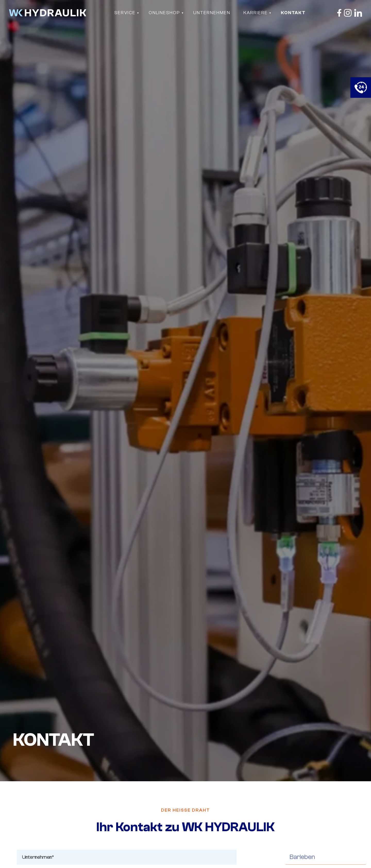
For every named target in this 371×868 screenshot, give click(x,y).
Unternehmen (212, 13)
